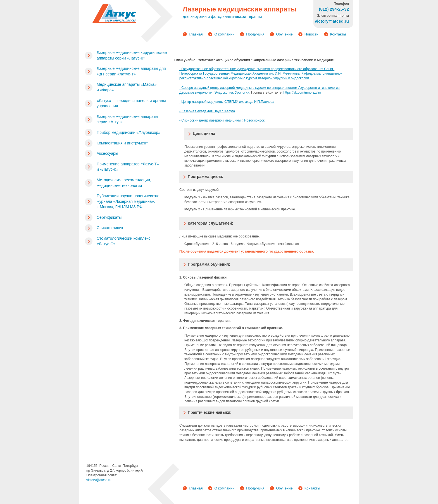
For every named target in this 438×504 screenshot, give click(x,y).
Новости (311, 34)
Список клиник (110, 228)
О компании (224, 34)
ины (237, 120)
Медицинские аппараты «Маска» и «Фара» (127, 87)
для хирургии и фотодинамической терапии (222, 16)
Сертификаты (109, 217)
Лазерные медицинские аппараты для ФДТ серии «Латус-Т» (131, 71)
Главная (196, 34)
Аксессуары (107, 153)
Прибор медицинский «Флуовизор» (128, 132)
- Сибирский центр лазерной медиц (207, 120)
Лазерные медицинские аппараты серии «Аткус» (127, 119)
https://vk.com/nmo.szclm (302, 92)
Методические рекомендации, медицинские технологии (124, 183)
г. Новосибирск (252, 120)
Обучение (284, 34)
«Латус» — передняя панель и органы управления (131, 103)
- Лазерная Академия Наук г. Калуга (207, 111)
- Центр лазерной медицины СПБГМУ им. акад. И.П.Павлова (227, 102)
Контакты (338, 34)
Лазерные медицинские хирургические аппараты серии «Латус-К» (132, 55)
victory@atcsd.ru (99, 480)
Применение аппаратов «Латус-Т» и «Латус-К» (128, 167)
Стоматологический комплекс (123, 241)
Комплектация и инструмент (122, 143)
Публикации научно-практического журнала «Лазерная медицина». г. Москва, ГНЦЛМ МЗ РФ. (128, 201)
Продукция (255, 34)
